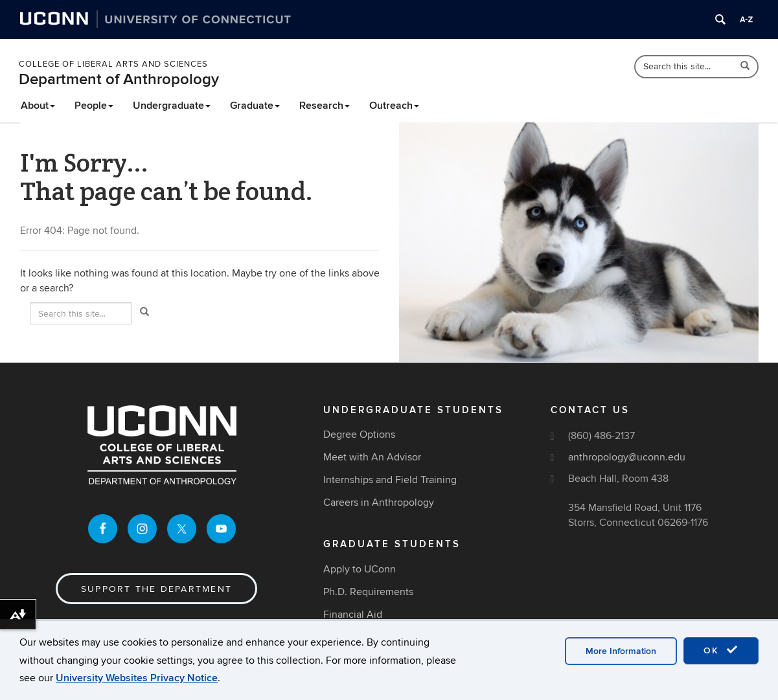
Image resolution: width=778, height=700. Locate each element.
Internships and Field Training (390, 480)
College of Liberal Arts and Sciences (113, 64)
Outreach (394, 106)
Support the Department (156, 589)
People (94, 106)
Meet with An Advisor (372, 457)
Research (325, 106)
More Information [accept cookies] (621, 651)
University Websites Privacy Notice (137, 678)
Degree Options (359, 435)
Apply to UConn (360, 569)
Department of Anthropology (119, 79)
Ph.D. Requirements (368, 592)
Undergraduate (172, 106)
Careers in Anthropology (379, 502)
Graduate (255, 106)
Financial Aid (353, 615)
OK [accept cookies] (721, 650)
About (38, 106)
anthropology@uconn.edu (627, 457)
